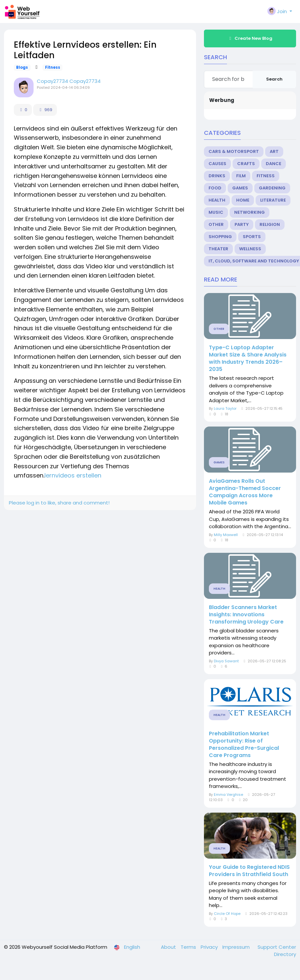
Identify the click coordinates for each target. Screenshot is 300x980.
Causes (217, 164)
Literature (273, 200)
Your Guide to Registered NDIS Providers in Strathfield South (249, 871)
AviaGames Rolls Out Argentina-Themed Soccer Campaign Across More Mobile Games (245, 492)
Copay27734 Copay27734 (69, 81)
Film (241, 176)
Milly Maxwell (226, 535)
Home (243, 200)
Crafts (246, 164)
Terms (189, 947)
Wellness (250, 249)
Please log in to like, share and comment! (59, 503)
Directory (285, 954)
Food (215, 188)
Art (274, 151)
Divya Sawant (226, 661)
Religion (270, 224)
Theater (218, 249)
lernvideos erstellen (73, 475)
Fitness (53, 67)
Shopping (220, 237)
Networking (250, 212)
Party (242, 224)
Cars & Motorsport (234, 151)
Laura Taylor (225, 408)
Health (217, 200)
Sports (252, 237)
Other (216, 224)
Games (240, 188)
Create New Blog (250, 38)
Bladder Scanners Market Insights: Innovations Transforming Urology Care (246, 615)
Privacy (210, 947)
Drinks (217, 176)
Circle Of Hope (227, 914)
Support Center (277, 947)
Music (216, 212)
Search (274, 79)
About (169, 947)
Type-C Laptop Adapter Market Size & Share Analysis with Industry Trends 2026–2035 (248, 358)
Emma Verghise (228, 795)
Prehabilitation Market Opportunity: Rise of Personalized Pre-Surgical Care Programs (244, 745)
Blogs (22, 67)
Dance (274, 164)
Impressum (237, 947)
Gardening (272, 188)
